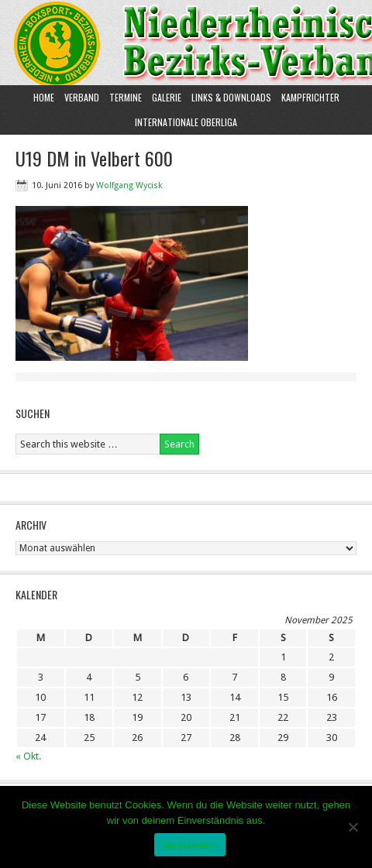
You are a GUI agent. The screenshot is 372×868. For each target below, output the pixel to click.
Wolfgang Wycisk (129, 185)
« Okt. (28, 756)
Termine (126, 97)
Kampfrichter (308, 97)
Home (44, 97)
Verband (80, 97)
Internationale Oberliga (186, 122)
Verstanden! (190, 845)
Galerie (167, 97)
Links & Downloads (231, 97)
